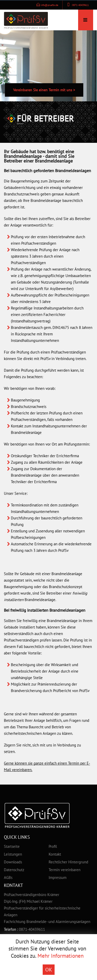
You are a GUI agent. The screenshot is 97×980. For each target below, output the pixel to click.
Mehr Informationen (61, 956)
